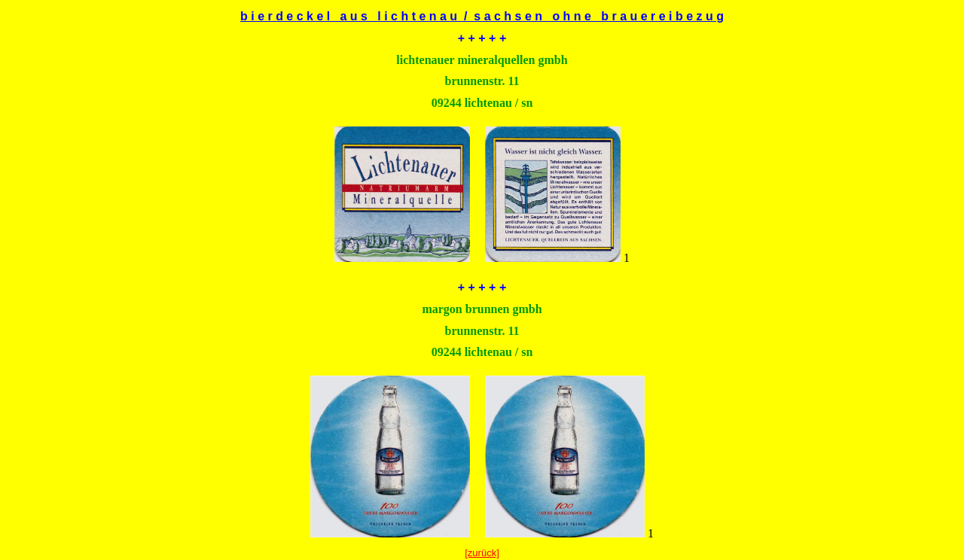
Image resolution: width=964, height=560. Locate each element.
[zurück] (482, 553)
